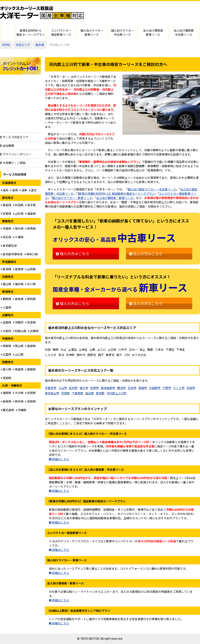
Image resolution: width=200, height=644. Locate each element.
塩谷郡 (90, 393)
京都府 (18, 322)
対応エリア (23, 45)
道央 (5, 190)
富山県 (6, 284)
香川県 (6, 369)
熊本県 (18, 401)
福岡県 (6, 393)
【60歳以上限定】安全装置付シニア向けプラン (20, 122)
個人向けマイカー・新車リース (72, 198)
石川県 (31, 284)
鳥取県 (6, 346)
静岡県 (6, 299)
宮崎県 (31, 401)
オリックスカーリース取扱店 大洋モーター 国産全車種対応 (42, 13)
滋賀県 (6, 322)
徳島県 (18, 369)
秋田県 (18, 205)
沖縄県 (21, 410)
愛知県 (31, 299)
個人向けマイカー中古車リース (122, 32)
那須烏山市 (52, 393)
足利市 (73, 388)
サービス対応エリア (14, 137)
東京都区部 (9, 246)
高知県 (6, 378)
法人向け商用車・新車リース (115, 198)
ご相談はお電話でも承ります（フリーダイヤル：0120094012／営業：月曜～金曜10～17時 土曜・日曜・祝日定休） (153, 17)
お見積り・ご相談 (13, 163)
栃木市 (84, 388)
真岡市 (143, 388)
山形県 (18, 214)
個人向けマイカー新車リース (92, 32)
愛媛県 (31, 369)
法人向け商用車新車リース (153, 32)
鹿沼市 (121, 388)
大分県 (18, 393)
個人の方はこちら (73, 254)
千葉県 (18, 237)
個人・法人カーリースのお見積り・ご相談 (153, 5)
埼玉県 (6, 237)
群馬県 (31, 228)
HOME (8, 32)
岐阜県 (18, 299)
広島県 (6, 354)
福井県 (18, 284)
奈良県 (31, 322)
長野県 (18, 269)
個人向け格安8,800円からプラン (20, 94)
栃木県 (40, 45)
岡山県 (18, 346)
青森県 (6, 205)
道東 (23, 190)
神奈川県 (31, 254)
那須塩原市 (108, 388)
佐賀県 (31, 393)
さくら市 (179, 388)
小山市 (63, 388)
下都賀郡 (78, 393)
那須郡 (100, 393)
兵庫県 (33, 331)
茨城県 (6, 228)
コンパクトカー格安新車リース (61, 32)
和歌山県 (20, 331)
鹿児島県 (8, 410)
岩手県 (31, 205)
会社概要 (7, 146)
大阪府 (6, 331)
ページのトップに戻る (189, 639)
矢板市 (191, 388)
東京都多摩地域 (12, 254)
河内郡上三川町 (117, 393)
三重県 (6, 307)
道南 (14, 190)
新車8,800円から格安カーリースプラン (31, 32)
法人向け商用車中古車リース (184, 32)
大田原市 (155, 388)
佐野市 (94, 388)
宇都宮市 (51, 388)
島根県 (31, 346)
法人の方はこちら (146, 254)
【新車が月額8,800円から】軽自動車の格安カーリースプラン (116, 194)
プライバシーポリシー (16, 154)
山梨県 (31, 269)
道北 (33, 190)
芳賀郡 (66, 393)
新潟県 (6, 269)
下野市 (167, 388)
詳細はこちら (59, 459)
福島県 (31, 214)
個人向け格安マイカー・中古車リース (152, 189)
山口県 (18, 354)
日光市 (132, 388)
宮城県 (6, 214)
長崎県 (6, 401)
